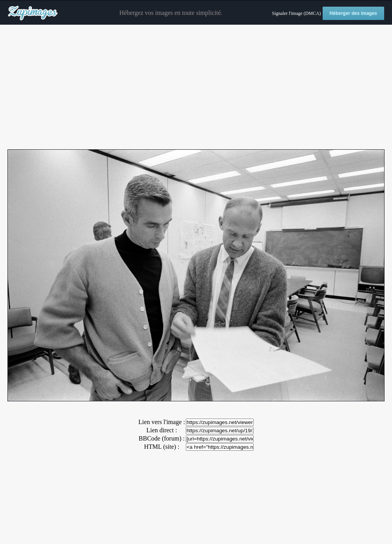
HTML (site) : (162, 447)
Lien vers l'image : (162, 422)
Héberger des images (353, 13)
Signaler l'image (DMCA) (297, 13)
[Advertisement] (196, 87)
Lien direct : (162, 430)
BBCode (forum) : (162, 438)
